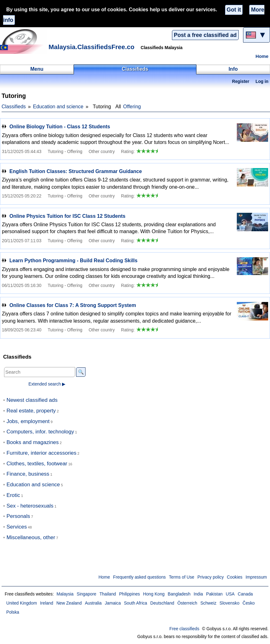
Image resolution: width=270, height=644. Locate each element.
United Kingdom (22, 603)
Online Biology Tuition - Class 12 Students (60, 127)
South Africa (136, 603)
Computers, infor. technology (40, 432)
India (198, 594)
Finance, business (28, 474)
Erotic (13, 495)
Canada (245, 594)
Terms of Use (182, 577)
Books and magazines (33, 442)
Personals (18, 516)
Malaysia (65, 594)
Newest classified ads (32, 400)
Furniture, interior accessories (42, 453)
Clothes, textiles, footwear (37, 464)
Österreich (187, 603)
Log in (262, 82)
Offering (132, 107)
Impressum (256, 577)
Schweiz (208, 603)
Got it (234, 10)
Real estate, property (31, 411)
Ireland (47, 603)
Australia (93, 603)
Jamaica (113, 603)
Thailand (108, 594)
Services (17, 527)
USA (230, 594)
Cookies (235, 577)
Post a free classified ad (205, 35)
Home (262, 56)
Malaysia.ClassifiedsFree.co (91, 47)
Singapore (87, 594)
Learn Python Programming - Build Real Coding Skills (73, 261)
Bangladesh (179, 594)
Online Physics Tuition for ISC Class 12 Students (67, 216)
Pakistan (214, 594)
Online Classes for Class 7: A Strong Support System (73, 305)
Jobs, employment (28, 421)
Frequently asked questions (139, 577)
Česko (249, 603)
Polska (13, 612)
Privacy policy (210, 577)
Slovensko (229, 603)
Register (241, 82)
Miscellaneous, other (31, 537)
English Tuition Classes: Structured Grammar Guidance (76, 171)
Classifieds (14, 107)
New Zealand (69, 603)
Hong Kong (154, 594)
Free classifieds (184, 629)
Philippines (130, 594)
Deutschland (162, 603)
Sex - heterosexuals (30, 506)
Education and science (58, 107)
